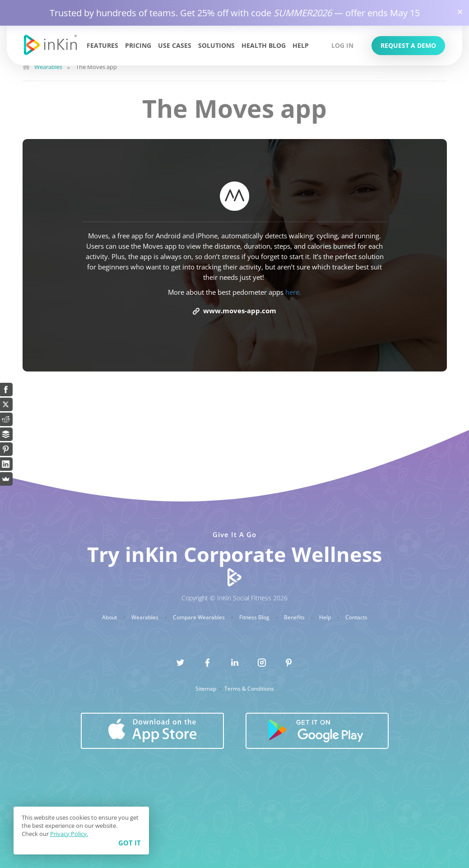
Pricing (138, 45)
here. (293, 292)
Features (102, 45)
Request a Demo (408, 45)
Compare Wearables (200, 617)
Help (301, 45)
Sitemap (207, 689)
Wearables (146, 617)
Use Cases (175, 45)
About (110, 617)
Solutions (216, 45)
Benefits (295, 617)
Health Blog (264, 45)
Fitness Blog (255, 617)
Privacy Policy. (69, 834)
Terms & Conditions (249, 689)
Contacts (356, 617)
